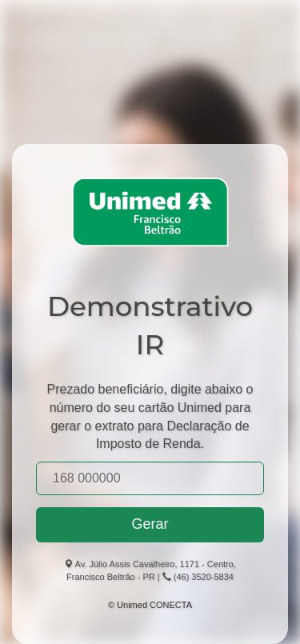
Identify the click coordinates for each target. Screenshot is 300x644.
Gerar (150, 524)
